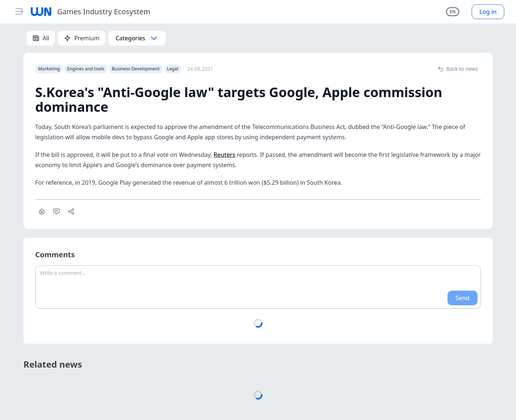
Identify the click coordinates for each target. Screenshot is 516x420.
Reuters (224, 155)
